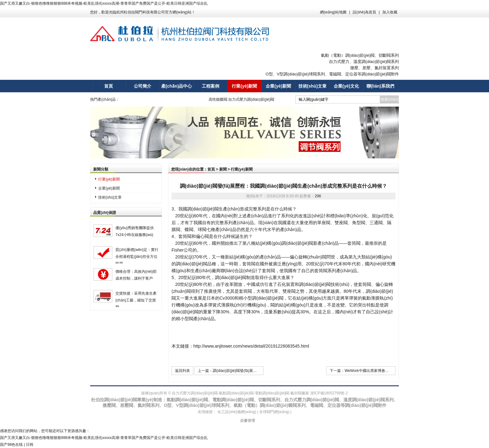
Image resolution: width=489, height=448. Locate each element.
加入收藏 (390, 12)
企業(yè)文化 (346, 86)
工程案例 (211, 86)
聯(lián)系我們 (380, 86)
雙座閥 (341, 223)
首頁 (109, 86)
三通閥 (376, 223)
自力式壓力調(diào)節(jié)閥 (254, 99)
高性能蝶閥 (220, 99)
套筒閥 (354, 243)
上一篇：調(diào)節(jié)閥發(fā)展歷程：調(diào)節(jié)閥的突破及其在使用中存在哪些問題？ (231, 371)
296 (318, 196)
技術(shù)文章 (312, 86)
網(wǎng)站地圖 (333, 12)
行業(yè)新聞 (244, 86)
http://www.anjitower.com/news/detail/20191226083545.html (251, 346)
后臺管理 (248, 421)
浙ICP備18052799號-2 (329, 393)
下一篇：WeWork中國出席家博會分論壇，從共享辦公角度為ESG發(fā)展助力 (363, 371)
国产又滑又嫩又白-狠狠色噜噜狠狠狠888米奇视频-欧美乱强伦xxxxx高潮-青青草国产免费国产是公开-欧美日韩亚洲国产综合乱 (104, 3)
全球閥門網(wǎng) (274, 412)
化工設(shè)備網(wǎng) (237, 412)
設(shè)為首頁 (364, 12)
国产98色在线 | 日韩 (17, 445)
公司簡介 (143, 86)
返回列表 (182, 371)
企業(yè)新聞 (278, 86)
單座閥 (324, 223)
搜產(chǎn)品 (390, 100)
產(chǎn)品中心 (177, 86)
